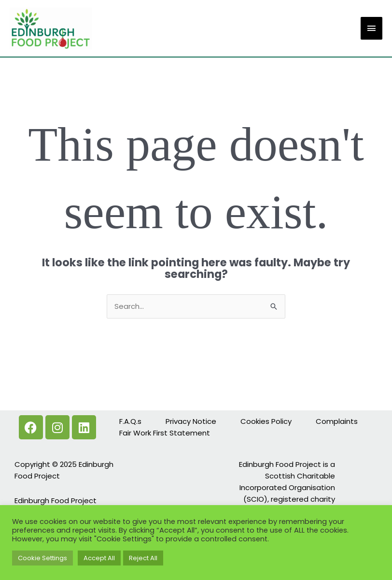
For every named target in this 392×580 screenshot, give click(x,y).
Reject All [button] (143, 558)
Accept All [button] (99, 558)
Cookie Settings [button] (42, 558)
